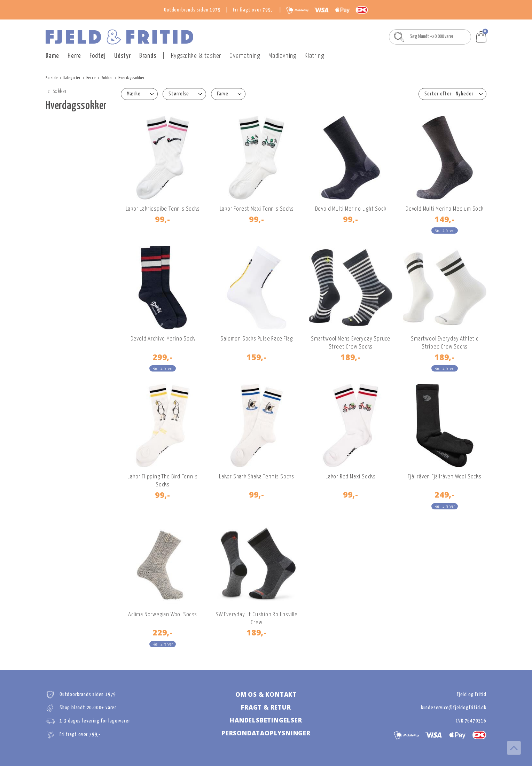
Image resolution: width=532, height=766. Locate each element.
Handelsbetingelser (266, 720)
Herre (74, 56)
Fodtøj (98, 56)
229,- (163, 632)
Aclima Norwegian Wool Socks (163, 615)
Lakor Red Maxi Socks (351, 477)
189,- (351, 357)
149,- (445, 219)
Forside (52, 78)
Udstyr (123, 56)
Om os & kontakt (266, 694)
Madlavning (282, 56)
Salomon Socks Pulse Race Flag (256, 339)
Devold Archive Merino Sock (163, 339)
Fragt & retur (266, 707)
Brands (148, 56)
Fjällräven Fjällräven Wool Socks (445, 477)
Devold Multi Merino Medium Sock (445, 209)
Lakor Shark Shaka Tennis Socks (257, 477)
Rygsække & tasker (196, 56)
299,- (163, 357)
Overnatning (245, 56)
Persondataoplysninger (266, 733)
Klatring (314, 56)
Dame (52, 56)
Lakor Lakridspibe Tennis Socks (163, 209)
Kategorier (72, 78)
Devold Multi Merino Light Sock (351, 209)
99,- (163, 219)
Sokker (107, 78)
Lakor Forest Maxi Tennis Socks (257, 209)
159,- (257, 357)
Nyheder (465, 94)
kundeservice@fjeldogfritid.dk (454, 708)
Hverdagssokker (131, 78)
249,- (445, 494)
